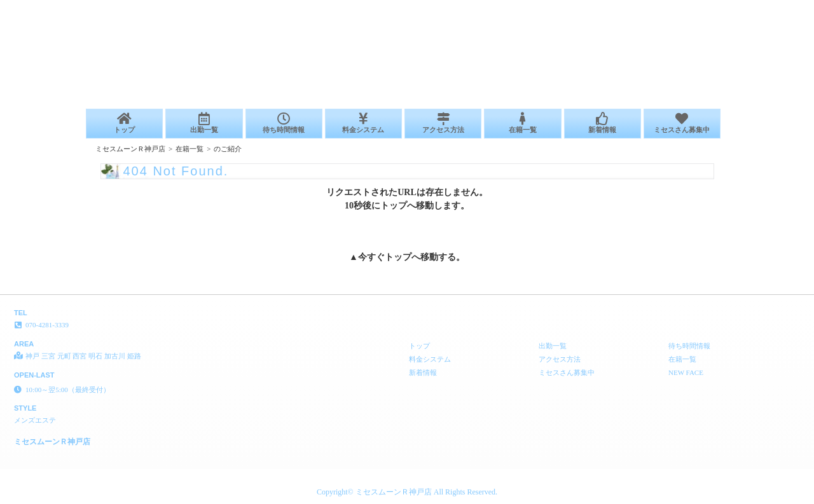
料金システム (363, 123)
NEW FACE (686, 372)
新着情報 (603, 123)
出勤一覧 (204, 123)
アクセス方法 (443, 123)
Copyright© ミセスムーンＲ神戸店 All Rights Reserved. (407, 492)
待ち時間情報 (284, 123)
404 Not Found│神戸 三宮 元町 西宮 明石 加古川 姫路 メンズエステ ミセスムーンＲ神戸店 (662, 5)
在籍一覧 (522, 123)
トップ (124, 123)
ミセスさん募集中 (682, 123)
